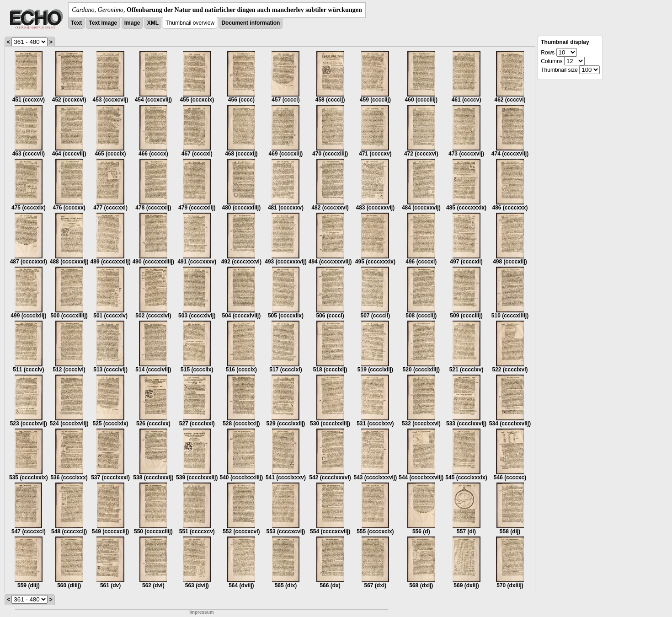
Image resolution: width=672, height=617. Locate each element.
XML (153, 23)
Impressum (201, 612)
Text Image (103, 23)
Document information (251, 23)
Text (76, 23)
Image (132, 23)
